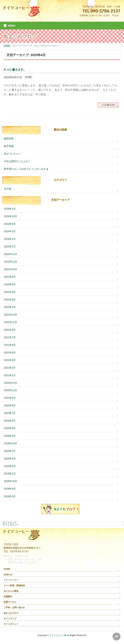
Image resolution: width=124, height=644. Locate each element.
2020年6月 (10, 421)
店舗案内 (8, 597)
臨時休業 (9, 139)
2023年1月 (10, 246)
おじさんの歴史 (11, 591)
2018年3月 (10, 496)
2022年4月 (10, 292)
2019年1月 (10, 474)
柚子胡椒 (9, 146)
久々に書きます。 (15, 70)
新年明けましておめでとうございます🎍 (26, 169)
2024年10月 (10, 216)
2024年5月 (10, 224)
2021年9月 (10, 330)
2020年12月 (10, 383)
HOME (7, 569)
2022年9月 (10, 277)
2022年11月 (10, 262)
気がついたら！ (12, 154)
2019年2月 (10, 466)
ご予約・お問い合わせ (14, 607)
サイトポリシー (11, 525)
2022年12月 (10, 254)
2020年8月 (10, 405)
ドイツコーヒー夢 (58, 635)
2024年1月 (10, 239)
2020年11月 (10, 390)
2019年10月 (10, 443)
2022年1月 (10, 307)
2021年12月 (10, 315)
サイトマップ (9, 523)
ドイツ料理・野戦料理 (14, 586)
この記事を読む (108, 105)
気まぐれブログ (11, 613)
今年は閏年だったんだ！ (17, 161)
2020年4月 (10, 436)
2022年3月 (10, 300)
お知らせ (8, 574)
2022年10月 (10, 269)
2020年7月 (10, 413)
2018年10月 (10, 481)
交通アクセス (10, 602)
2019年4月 (10, 459)
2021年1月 (10, 375)
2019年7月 (10, 451)
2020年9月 (10, 398)
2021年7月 (10, 337)
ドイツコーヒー (11, 580)
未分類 (28, 77)
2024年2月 (10, 231)
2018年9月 (10, 489)
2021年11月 (10, 322)
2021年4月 (10, 353)
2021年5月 (10, 345)
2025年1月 (10, 209)
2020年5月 (10, 428)
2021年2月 (10, 368)
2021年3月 (10, 360)
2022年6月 (10, 284)
